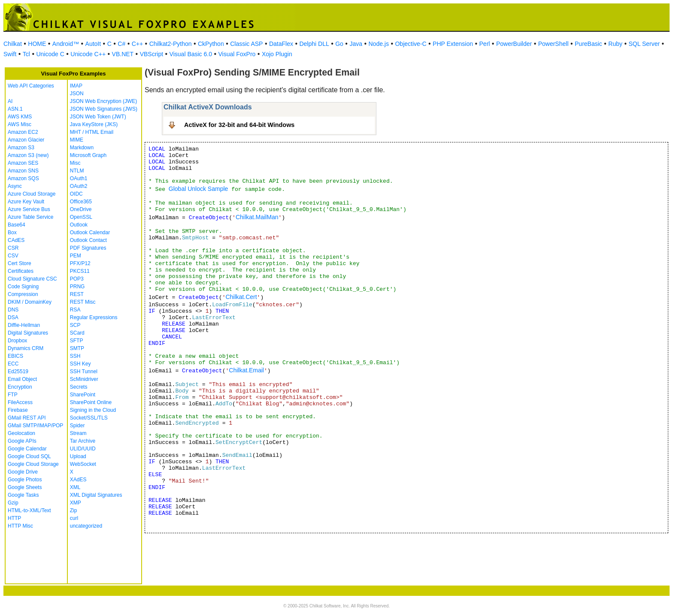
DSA (13, 317)
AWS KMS (20, 117)
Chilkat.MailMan (257, 217)
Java (356, 44)
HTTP (14, 518)
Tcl (26, 54)
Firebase (18, 410)
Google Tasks (23, 495)
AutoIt (93, 44)
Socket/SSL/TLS (89, 418)
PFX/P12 (80, 263)
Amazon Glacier (26, 140)
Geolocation (21, 433)
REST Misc (83, 302)
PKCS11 (80, 271)
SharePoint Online (91, 402)
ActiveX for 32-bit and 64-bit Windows (239, 125)
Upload (78, 456)
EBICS (15, 356)
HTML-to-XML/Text (29, 510)
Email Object (22, 379)
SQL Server (644, 44)
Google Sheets (25, 487)
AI (10, 101)
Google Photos (25, 480)
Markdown (82, 148)
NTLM (77, 171)
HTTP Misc (20, 526)
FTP (13, 395)
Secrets (79, 387)
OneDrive (81, 209)
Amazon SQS (23, 178)
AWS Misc (20, 124)
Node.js (379, 44)
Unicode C (50, 54)
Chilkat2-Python (171, 44)
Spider (77, 426)
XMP (76, 503)
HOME (37, 44)
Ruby (615, 44)
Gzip (13, 503)
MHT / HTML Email (92, 132)
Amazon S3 (21, 148)
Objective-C (411, 44)
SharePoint (83, 395)
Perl (485, 44)
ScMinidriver (84, 379)
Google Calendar (27, 449)
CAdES (16, 240)
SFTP (77, 341)
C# (121, 44)
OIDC (76, 194)
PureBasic (588, 44)
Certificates (21, 271)
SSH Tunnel (84, 371)
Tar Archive (83, 441)
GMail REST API (27, 418)
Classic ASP (246, 44)
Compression (23, 294)
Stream (78, 433)
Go (339, 44)
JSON (77, 94)
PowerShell (553, 44)
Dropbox (17, 341)
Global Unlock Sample (199, 189)
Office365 (81, 202)
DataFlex (281, 44)
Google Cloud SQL (29, 456)
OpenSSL (81, 217)
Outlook (79, 225)
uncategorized (86, 526)
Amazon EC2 (23, 132)
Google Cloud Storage (33, 464)
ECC (13, 364)
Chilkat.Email (246, 370)
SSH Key (80, 364)
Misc (75, 163)
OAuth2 (79, 186)
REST (77, 294)
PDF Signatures (88, 248)
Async (15, 186)
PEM (76, 256)
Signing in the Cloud (93, 410)
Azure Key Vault (26, 202)
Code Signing (23, 287)
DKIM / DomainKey (30, 302)
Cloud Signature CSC (32, 279)
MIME (77, 140)
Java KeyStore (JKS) (94, 124)
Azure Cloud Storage (32, 194)
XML (75, 487)
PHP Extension (453, 44)
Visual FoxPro (237, 54)
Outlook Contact (88, 240)
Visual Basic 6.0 (191, 54)
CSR (13, 248)
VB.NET (123, 54)
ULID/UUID (83, 449)
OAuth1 (79, 178)
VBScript (152, 54)
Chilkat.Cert (241, 297)
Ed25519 (18, 371)
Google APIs (22, 441)
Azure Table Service (31, 217)
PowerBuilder (514, 44)
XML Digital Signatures (96, 495)
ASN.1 (15, 109)
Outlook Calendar (90, 233)
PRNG (77, 287)
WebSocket (83, 464)
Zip (74, 510)
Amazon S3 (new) (28, 155)
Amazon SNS (23, 171)
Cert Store (20, 263)
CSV (13, 256)
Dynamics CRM (26, 348)
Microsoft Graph (88, 155)
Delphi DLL (314, 44)
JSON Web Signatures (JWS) (104, 109)
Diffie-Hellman (24, 325)
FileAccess (20, 402)
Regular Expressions (94, 317)
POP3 (77, 279)
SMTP (77, 348)
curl (74, 518)
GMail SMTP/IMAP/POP (35, 426)
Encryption (20, 387)
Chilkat (13, 44)
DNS (13, 310)
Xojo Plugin (277, 54)
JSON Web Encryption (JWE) (103, 101)
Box (12, 233)
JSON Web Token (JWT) (98, 117)
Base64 (17, 225)
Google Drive (23, 472)
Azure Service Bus (29, 209)
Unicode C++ (88, 54)
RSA (75, 310)
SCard (77, 333)
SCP (75, 325)
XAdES (78, 480)
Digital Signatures (28, 333)
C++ (137, 44)
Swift (10, 54)
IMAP (76, 86)
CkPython (211, 44)
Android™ (66, 44)
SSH (75, 356)
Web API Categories (31, 86)
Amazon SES (23, 163)
